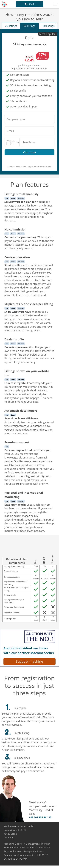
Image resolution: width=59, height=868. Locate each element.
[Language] (55, 4)
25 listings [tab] (11, 26)
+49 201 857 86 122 (40, 817)
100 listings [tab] (48, 26)
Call (29, 4)
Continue (30, 152)
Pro (7, 198)
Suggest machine (29, 661)
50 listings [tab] (29, 26)
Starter (21, 198)
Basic (13, 198)
